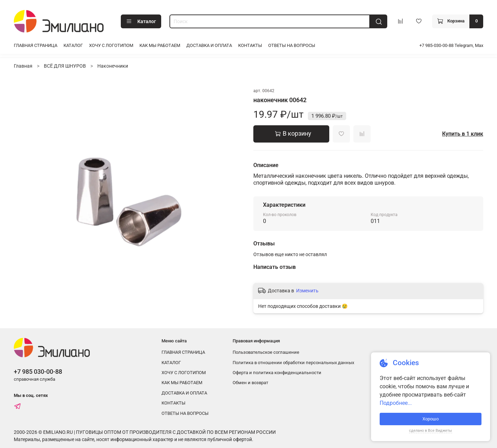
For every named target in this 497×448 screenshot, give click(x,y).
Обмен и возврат (250, 383)
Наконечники (113, 66)
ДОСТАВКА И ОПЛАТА (209, 45)
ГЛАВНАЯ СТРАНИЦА (36, 45)
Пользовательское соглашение (266, 352)
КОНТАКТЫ (250, 45)
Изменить (307, 291)
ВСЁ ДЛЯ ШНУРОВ (65, 66)
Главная (23, 66)
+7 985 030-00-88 (38, 372)
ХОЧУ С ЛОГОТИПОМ (111, 45)
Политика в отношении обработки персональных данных (293, 363)
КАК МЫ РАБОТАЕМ (160, 45)
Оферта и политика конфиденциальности (277, 373)
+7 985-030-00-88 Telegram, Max (451, 45)
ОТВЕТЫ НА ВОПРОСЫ (292, 45)
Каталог (141, 21)
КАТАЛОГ (73, 45)
